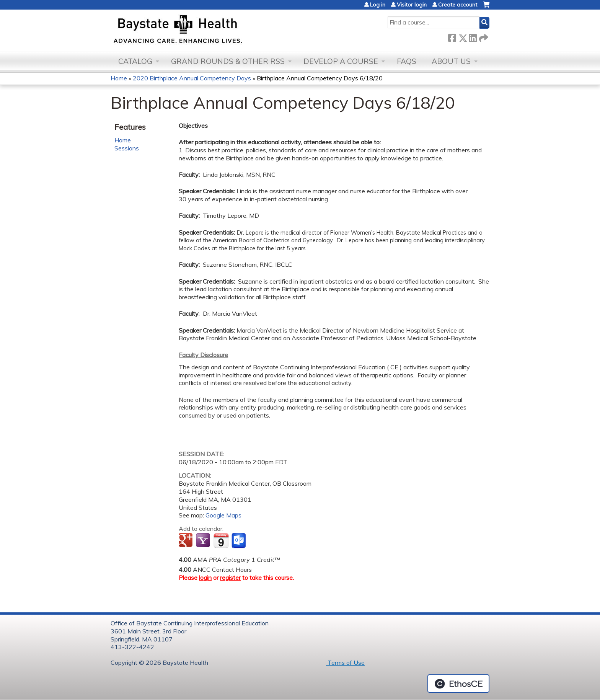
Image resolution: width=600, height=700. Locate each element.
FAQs (407, 61)
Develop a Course (341, 61)
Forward (483, 37)
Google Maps (223, 515)
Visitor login (412, 5)
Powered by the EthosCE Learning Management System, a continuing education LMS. (458, 684)
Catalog (135, 61)
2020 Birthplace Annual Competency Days (192, 78)
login (205, 578)
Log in (378, 5)
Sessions (127, 148)
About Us (451, 61)
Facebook (452, 37)
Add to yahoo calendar (204, 541)
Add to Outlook (239, 541)
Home (119, 78)
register (230, 578)
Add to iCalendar (221, 540)
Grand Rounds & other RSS (228, 61)
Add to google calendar (187, 541)
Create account (458, 5)
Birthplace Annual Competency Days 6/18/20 (320, 78)
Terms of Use (345, 662)
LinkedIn (473, 37)
